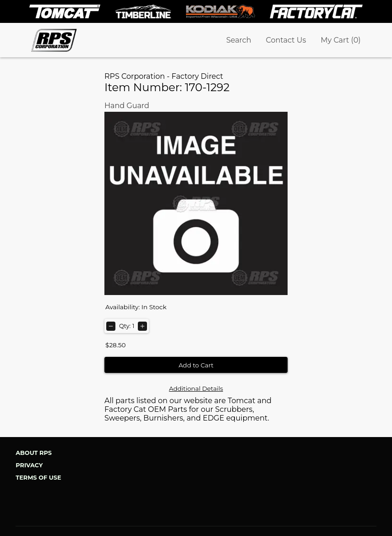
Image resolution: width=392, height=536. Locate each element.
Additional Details (196, 388)
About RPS (34, 453)
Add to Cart (196, 365)
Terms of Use (38, 478)
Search (239, 40)
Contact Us (286, 40)
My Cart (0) (340, 40)
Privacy (29, 465)
